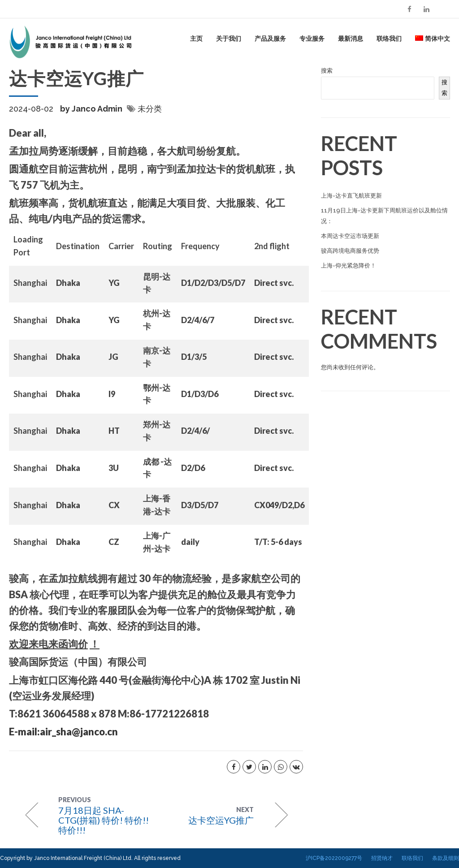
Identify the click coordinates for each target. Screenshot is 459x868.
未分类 (150, 109)
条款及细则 (446, 858)
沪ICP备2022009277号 (334, 858)
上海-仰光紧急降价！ (349, 266)
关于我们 (229, 38)
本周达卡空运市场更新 (350, 236)
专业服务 (312, 38)
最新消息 (351, 38)
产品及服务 (270, 38)
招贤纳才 (382, 858)
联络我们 (389, 38)
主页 (196, 38)
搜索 (327, 71)
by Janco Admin (91, 109)
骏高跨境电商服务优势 (350, 251)
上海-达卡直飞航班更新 (351, 196)
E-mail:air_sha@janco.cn (63, 732)
